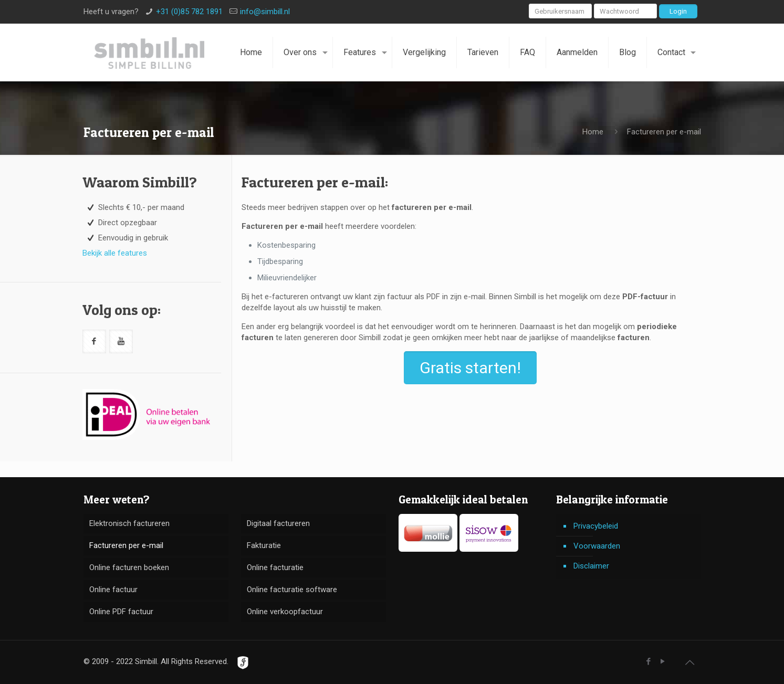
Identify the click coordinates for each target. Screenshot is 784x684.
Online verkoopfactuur (285, 612)
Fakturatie (264, 545)
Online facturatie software (292, 590)
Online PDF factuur (121, 612)
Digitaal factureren (278, 523)
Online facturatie (275, 567)
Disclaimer (591, 566)
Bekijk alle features (115, 253)
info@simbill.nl (265, 12)
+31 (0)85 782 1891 (189, 12)
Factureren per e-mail (126, 545)
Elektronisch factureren (129, 523)
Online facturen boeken (129, 567)
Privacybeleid (596, 526)
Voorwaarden (597, 546)
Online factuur (113, 590)
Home (593, 132)
